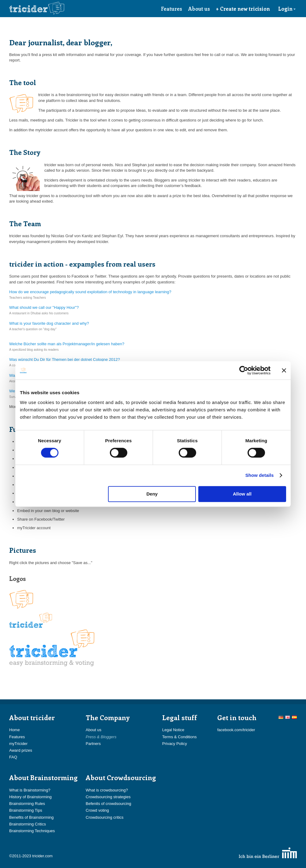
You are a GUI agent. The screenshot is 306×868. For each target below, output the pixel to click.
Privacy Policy (175, 744)
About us (199, 9)
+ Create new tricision (243, 9)
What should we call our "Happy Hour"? (44, 307)
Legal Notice (173, 730)
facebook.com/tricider (236, 730)
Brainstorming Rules (27, 804)
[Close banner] (284, 370)
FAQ (13, 757)
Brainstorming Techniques (32, 831)
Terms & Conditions (179, 737)
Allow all (242, 494)
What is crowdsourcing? (107, 790)
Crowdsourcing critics (105, 817)
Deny (152, 494)
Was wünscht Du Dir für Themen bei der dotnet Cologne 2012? (65, 359)
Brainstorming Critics (28, 824)
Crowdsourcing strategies (108, 797)
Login (287, 9)
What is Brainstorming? (30, 790)
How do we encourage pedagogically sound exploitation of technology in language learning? (90, 292)
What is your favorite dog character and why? (49, 323)
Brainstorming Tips (26, 810)
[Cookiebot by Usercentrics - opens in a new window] (244, 370)
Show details (260, 475)
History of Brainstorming (30, 797)
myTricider (18, 744)
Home (15, 730)
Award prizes (21, 750)
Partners (93, 744)
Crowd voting (97, 810)
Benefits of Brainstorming (31, 817)
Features (172, 9)
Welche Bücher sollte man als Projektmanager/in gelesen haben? (67, 344)
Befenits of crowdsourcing (108, 804)
